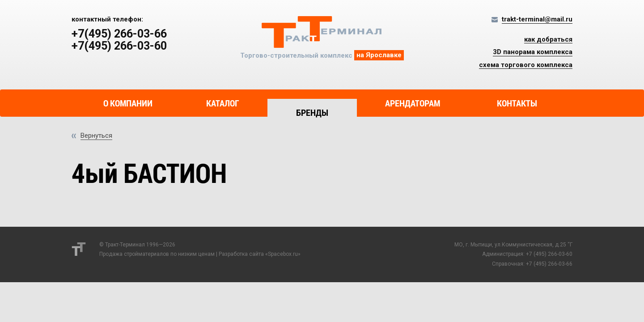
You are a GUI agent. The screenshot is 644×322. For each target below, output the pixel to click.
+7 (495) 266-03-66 (549, 264)
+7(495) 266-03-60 (119, 46)
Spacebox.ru (283, 254)
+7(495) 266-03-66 (119, 34)
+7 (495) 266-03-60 (549, 254)
